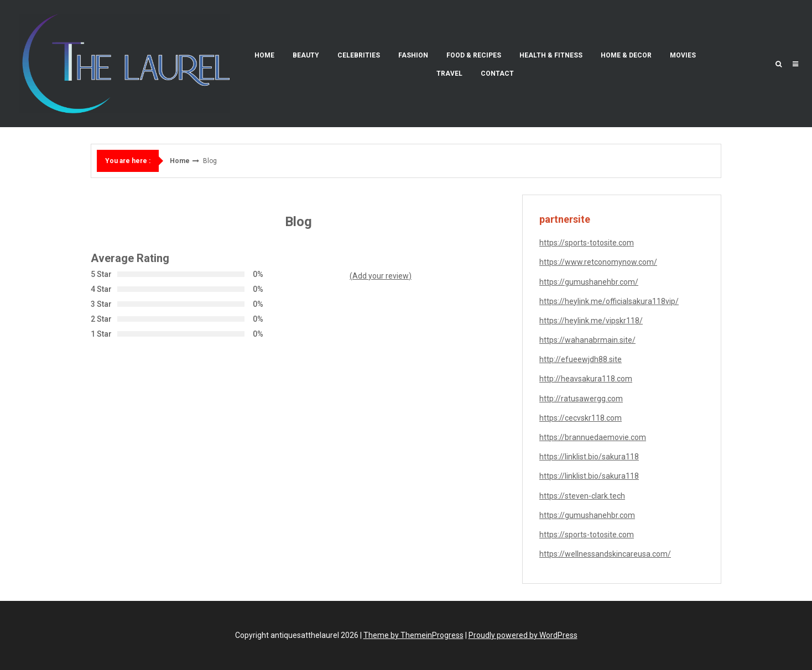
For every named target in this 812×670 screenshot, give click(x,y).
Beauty (306, 55)
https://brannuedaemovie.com (593, 437)
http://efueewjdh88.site (581, 359)
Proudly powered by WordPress (523, 635)
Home (264, 55)
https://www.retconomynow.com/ (598, 262)
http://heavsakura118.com (586, 379)
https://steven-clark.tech (582, 496)
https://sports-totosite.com (587, 243)
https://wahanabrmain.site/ (587, 340)
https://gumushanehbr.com (587, 515)
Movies (683, 55)
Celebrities (359, 55)
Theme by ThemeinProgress (413, 635)
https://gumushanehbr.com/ (589, 282)
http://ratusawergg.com (581, 399)
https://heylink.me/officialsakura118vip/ (609, 301)
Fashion (413, 55)
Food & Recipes (474, 55)
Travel (449, 74)
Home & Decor (626, 55)
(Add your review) (381, 276)
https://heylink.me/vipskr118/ (591, 321)
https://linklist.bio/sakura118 (589, 457)
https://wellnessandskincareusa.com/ (605, 554)
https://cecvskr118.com (581, 418)
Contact (497, 74)
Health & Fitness (551, 55)
